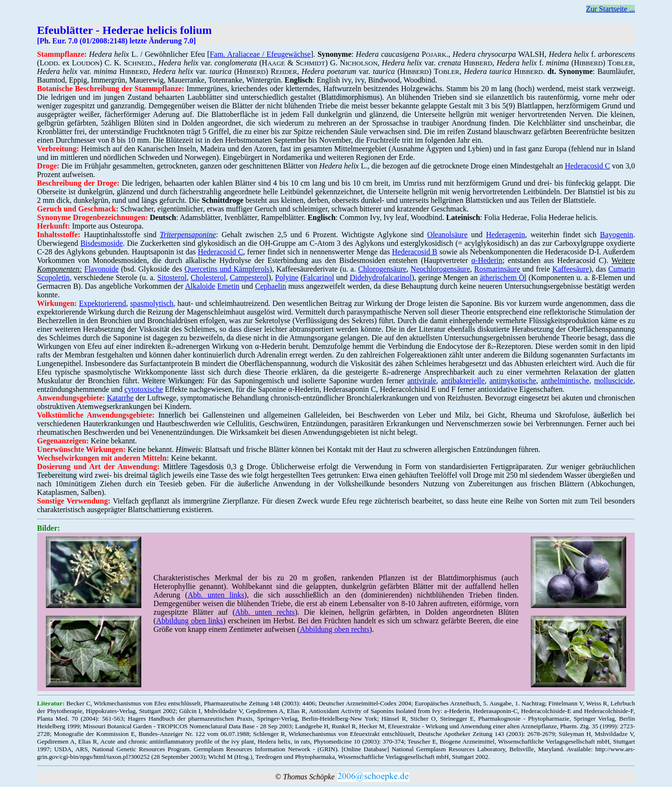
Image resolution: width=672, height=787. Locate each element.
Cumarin (621, 269)
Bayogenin (616, 235)
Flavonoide (102, 269)
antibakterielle (463, 381)
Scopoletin (53, 278)
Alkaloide (200, 286)
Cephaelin (271, 286)
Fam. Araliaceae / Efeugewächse (260, 54)
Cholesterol (208, 278)
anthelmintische (565, 381)
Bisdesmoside (101, 243)
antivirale (421, 381)
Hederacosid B (415, 252)
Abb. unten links (216, 595)
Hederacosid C (588, 166)
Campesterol (249, 278)
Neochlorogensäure (440, 269)
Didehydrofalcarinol (381, 278)
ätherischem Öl (503, 278)
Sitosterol (172, 278)
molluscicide (614, 381)
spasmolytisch (152, 303)
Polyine (287, 278)
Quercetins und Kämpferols (227, 269)
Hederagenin (505, 235)
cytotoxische (144, 389)
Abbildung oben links (189, 621)
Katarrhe (120, 398)
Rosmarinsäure (497, 269)
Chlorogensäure (382, 269)
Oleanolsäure (447, 235)
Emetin (228, 286)
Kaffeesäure (571, 269)
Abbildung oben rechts (335, 629)
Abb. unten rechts (265, 612)
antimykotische (513, 381)
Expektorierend (102, 303)
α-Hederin (487, 260)
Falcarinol (319, 278)
